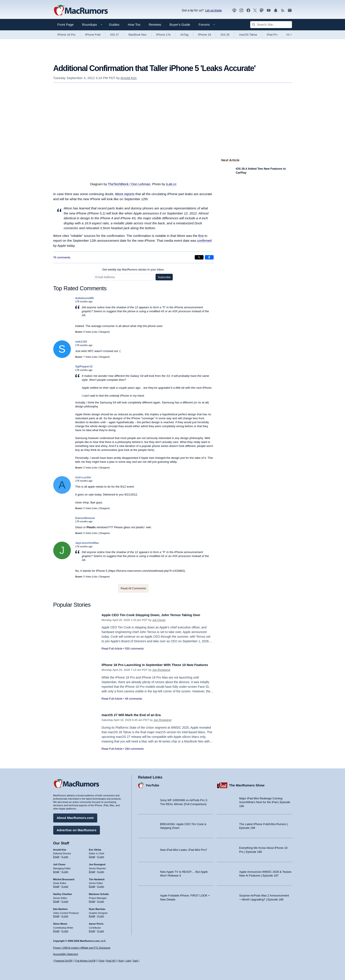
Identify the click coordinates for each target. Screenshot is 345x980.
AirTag (184, 35)
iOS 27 (114, 35)
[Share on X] (199, 257)
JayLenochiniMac (87, 543)
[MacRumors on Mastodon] (262, 10)
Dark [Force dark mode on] (135, 961)
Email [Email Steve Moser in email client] (56, 929)
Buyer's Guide (180, 24)
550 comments (134, 654)
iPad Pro (272, 35)
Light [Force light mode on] (128, 961)
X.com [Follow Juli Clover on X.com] (65, 870)
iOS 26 (225, 35)
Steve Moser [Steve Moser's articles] (60, 922)
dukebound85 (85, 298)
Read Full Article (112, 654)
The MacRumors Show (247, 784)
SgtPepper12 (84, 366)
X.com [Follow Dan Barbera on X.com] (65, 915)
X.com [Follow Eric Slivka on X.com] (101, 855)
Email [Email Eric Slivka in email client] (92, 855)
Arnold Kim (129, 78)
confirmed (204, 240)
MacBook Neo (138, 35)
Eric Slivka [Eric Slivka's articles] (95, 848)
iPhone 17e (163, 35)
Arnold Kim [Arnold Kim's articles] (60, 848)
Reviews (155, 24)
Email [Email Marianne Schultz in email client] (92, 900)
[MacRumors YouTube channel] (269, 10)
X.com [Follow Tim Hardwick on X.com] (101, 885)
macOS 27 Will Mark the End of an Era (135, 715)
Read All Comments (133, 588)
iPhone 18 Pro (66, 35)
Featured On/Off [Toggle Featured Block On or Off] (63, 961)
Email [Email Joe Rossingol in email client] (92, 870)
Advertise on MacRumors (77, 828)
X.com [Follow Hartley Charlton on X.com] (65, 900)
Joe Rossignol (161, 675)
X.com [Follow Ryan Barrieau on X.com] (101, 915)
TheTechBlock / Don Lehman (129, 184)
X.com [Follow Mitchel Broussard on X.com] (65, 885)
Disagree (104, 332)
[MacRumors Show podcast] (234, 10)
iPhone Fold (93, 35)
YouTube (152, 784)
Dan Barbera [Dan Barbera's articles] (60, 907)
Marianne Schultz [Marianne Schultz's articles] (99, 893)
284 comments (134, 749)
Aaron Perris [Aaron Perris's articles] (96, 922)
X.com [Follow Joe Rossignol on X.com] (101, 870)
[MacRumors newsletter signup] (290, 10)
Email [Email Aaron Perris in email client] (92, 929)
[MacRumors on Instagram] (241, 10)
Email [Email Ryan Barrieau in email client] (92, 915)
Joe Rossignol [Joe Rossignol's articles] (97, 863)
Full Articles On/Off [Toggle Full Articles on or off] (85, 961)
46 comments (134, 703)
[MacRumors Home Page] (81, 11)
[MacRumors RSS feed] (283, 10)
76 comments (62, 257)
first (201, 236)
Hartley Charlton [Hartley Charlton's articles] (63, 893)
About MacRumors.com (75, 816)
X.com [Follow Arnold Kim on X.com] (65, 855)
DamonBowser (85, 518)
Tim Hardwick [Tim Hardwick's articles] (97, 878)
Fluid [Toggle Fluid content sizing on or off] (101, 961)
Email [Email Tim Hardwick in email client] (92, 885)
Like (95, 332)
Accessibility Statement (66, 954)
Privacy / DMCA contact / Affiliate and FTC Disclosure (82, 948)
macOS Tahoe (248, 35)
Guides (114, 24)
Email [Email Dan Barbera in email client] (56, 915)
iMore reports (125, 194)
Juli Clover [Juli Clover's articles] (59, 863)
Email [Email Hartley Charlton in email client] (56, 900)
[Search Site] (271, 25)
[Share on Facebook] (209, 257)
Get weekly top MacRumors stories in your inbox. (133, 269)
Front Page (66, 24)
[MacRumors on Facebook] (248, 10)
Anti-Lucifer (83, 477)
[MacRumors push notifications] (276, 10)
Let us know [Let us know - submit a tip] (214, 10)
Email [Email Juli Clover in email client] (56, 870)
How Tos (134, 24)
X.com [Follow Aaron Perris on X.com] (101, 929)
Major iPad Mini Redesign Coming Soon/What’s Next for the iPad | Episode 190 (265, 801)
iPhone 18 (205, 35)
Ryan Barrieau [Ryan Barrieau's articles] (97, 907)
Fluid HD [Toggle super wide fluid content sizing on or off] (111, 961)
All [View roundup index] (289, 35)
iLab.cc (171, 184)
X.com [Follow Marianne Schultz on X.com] (101, 900)
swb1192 (81, 342)
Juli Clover (159, 625)
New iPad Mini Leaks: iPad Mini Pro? (184, 848)
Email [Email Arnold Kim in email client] (56, 855)
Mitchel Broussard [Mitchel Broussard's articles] (64, 878)
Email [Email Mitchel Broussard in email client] (56, 885)
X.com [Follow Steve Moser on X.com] (65, 929)
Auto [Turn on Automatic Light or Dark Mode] (121, 961)
